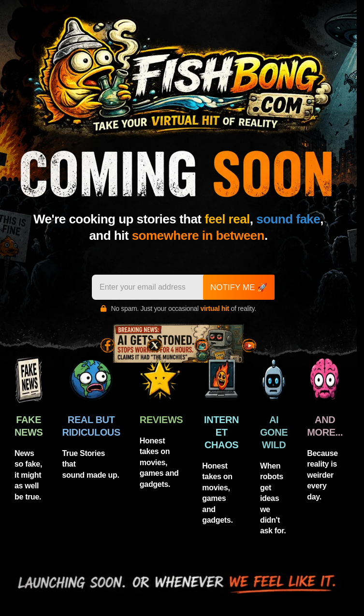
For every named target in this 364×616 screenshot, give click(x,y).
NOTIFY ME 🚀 (239, 287)
